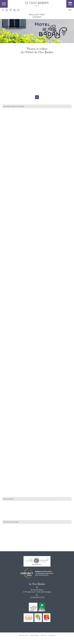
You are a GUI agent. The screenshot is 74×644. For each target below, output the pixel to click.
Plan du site (44, 635)
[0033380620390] (3, 10)
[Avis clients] (18, 10)
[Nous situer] (11, 10)
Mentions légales (35, 635)
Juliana (54, 635)
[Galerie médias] (14, 10)
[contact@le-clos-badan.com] (7, 10)
